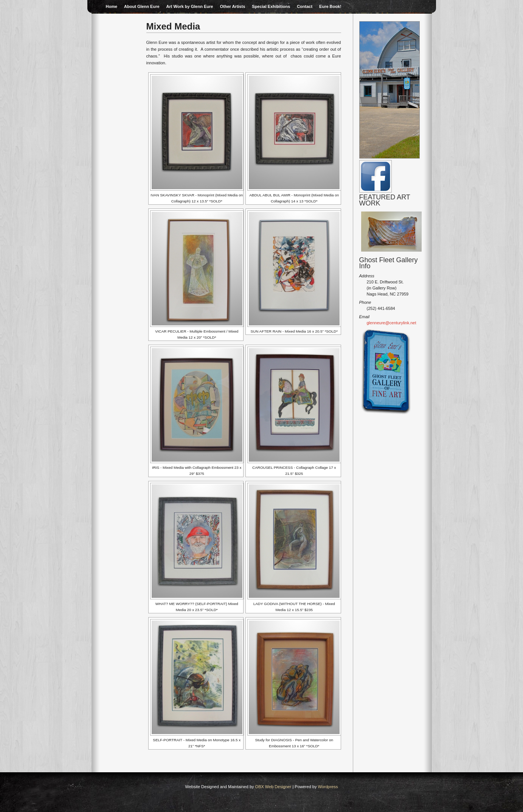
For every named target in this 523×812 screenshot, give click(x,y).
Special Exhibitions (271, 6)
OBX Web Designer (273, 787)
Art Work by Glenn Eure (190, 6)
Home (112, 6)
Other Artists (232, 6)
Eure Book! (330, 6)
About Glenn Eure (142, 6)
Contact (305, 6)
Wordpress (328, 787)
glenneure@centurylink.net (392, 323)
